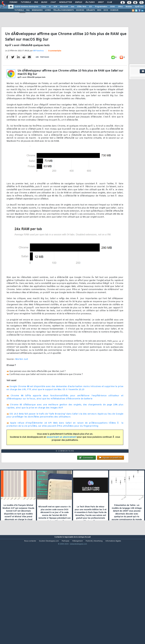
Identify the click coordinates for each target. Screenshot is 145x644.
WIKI (99, 10)
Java (72, 7)
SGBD (113, 7)
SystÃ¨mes (139, 7)
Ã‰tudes (90, 2)
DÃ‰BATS (91, 10)
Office (120, 7)
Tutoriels (26, 2)
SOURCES (80, 10)
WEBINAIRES (37, 10)
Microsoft (64, 7)
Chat (53, 2)
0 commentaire (55, 65)
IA (50, 7)
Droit (101, 2)
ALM (55, 7)
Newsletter (65, 2)
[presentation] (118, 355)
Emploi (79, 2)
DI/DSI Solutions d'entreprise (27, 7)
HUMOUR (114, 10)
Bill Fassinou (38, 65)
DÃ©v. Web (82, 7)
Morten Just (22, 373)
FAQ (36, 2)
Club (109, 2)
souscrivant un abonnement (62, 451)
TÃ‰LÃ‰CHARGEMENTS (63, 10)
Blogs (44, 2)
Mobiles (129, 7)
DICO (106, 10)
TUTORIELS (19, 10)
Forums (13, 2)
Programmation (101, 7)
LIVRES (48, 10)
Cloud (44, 7)
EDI (91, 7)
